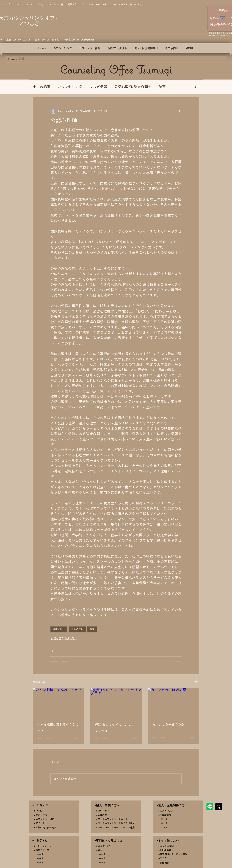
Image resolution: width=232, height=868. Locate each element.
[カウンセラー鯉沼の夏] (174, 703)
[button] (146, 48)
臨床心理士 (59, 629)
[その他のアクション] (179, 111)
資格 (92, 629)
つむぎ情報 (98, 87)
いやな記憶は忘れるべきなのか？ (58, 728)
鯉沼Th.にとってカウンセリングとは (114, 728)
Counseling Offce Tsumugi (116, 70)
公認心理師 (77, 629)
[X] (219, 807)
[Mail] (222, 18)
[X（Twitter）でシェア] (52, 651)
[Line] (210, 807)
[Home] (11, 59)
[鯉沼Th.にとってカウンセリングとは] (116, 703)
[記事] (22, 59)
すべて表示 (193, 681)
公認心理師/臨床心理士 (133, 87)
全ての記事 (42, 87)
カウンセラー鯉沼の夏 (168, 724)
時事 (162, 87)
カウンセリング (70, 87)
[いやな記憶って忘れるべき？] (58, 703)
